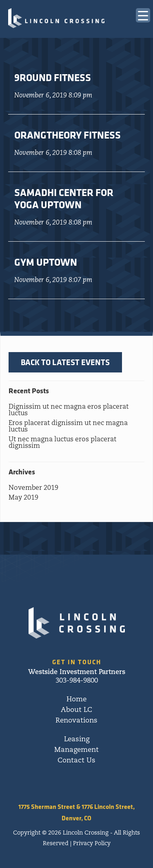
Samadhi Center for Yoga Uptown (64, 198)
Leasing (77, 739)
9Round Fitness (53, 77)
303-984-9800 (77, 681)
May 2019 (23, 498)
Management (76, 750)
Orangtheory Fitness (68, 135)
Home (76, 699)
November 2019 (33, 488)
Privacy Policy (92, 844)
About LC (76, 710)
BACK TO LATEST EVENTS (65, 362)
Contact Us (76, 761)
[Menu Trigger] (143, 15)
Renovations (76, 721)
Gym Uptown (46, 262)
